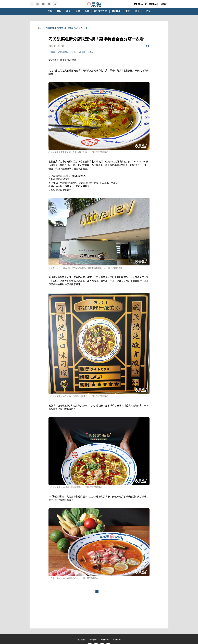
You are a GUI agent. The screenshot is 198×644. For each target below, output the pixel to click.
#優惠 (52, 52)
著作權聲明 (105, 640)
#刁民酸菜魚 (63, 52)
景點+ (40, 28)
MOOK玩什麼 (140, 4)
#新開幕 (82, 52)
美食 (147, 46)
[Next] (105, 591)
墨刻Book (154, 4)
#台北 (73, 52)
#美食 (91, 52)
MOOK (164, 4)
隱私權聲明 (117, 640)
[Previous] (93, 591)
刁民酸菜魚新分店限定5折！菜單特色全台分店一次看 (67, 28)
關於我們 (81, 640)
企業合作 (93, 640)
